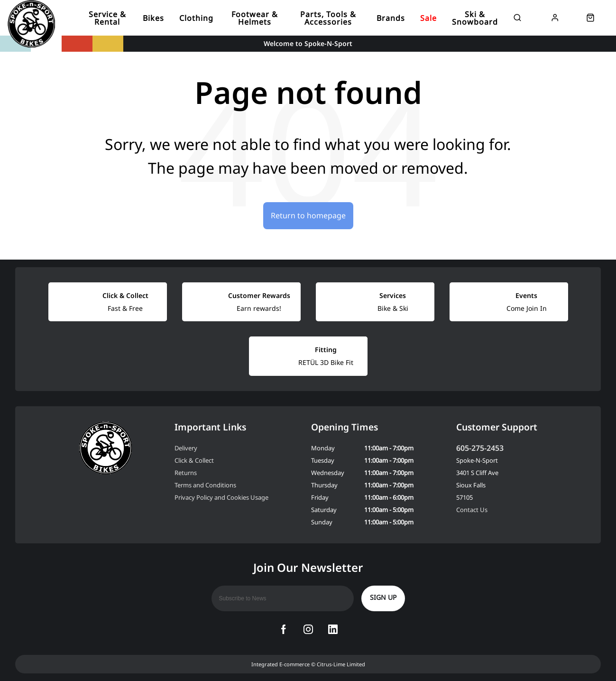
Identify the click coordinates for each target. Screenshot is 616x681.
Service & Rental (107, 18)
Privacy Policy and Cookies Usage (221, 497)
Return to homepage (308, 215)
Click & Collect (194, 460)
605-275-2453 (480, 448)
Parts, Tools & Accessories (328, 18)
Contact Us (472, 510)
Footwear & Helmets (255, 18)
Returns (186, 473)
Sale (428, 18)
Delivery (186, 448)
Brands (391, 18)
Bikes (153, 18)
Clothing (196, 18)
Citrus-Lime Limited (341, 664)
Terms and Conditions (205, 485)
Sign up (383, 597)
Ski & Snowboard (475, 18)
